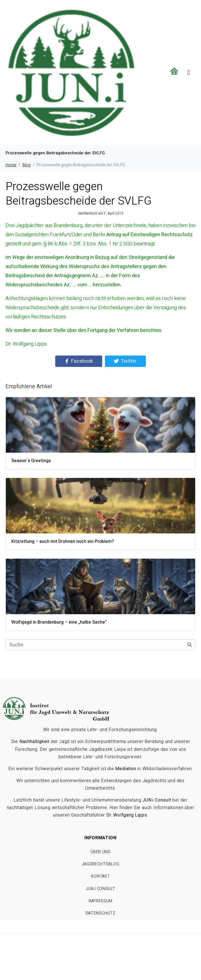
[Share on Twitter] (125, 361)
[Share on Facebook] (79, 361)
